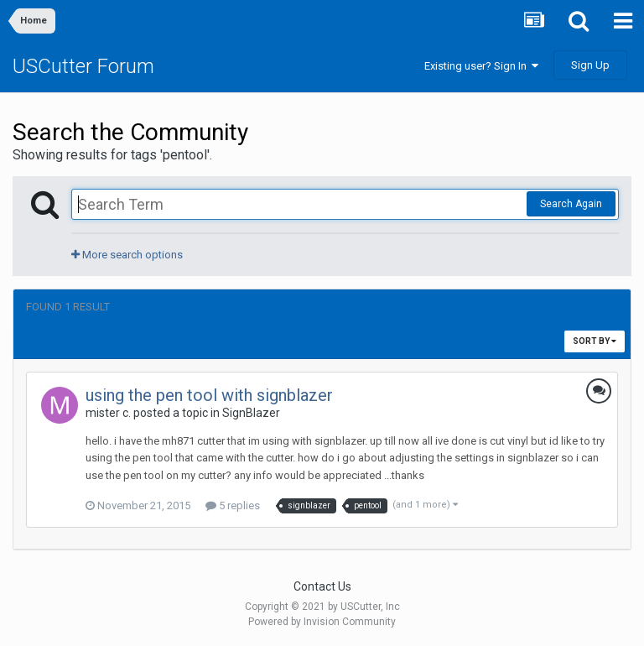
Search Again (571, 204)
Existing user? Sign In (481, 66)
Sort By (595, 341)
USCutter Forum (83, 66)
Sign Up (590, 65)
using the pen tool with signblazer (209, 395)
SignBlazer (251, 413)
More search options (127, 255)
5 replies (233, 505)
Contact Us (322, 586)
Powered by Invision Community (322, 622)
